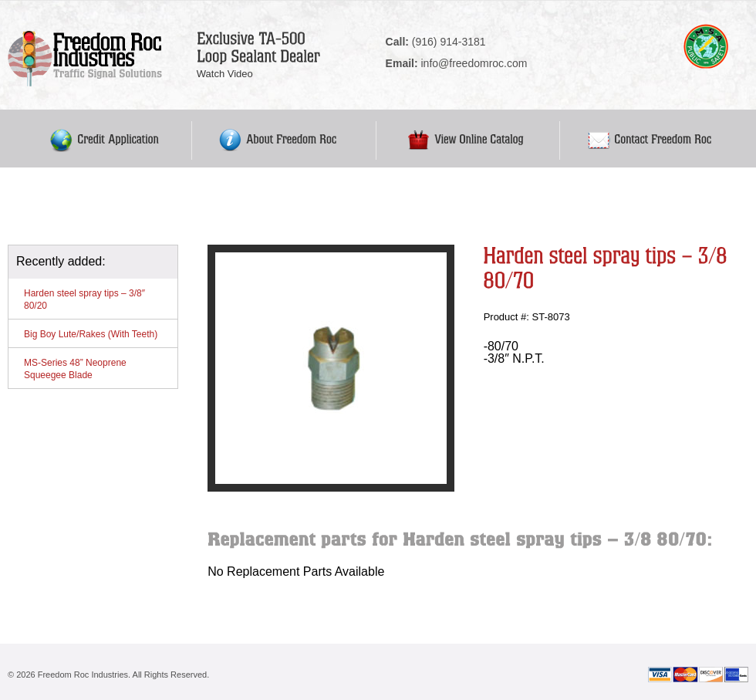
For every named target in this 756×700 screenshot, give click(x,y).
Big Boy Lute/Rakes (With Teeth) (91, 334)
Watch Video (225, 74)
